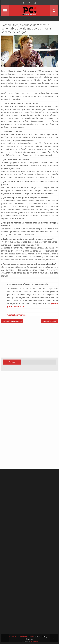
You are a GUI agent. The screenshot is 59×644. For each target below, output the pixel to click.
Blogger (35, 642)
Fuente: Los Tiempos (17, 315)
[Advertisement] (9, 424)
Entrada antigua (49, 321)
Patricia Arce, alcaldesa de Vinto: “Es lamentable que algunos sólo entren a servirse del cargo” (26, 29)
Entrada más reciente (12, 321)
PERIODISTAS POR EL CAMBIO (22, 636)
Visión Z (12, 362)
